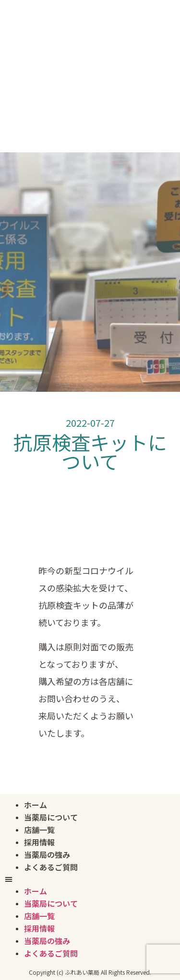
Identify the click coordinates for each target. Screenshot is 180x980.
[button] (90, 879)
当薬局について (51, 817)
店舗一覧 (39, 830)
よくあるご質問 (51, 867)
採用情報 (39, 842)
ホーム (36, 805)
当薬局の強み (47, 855)
